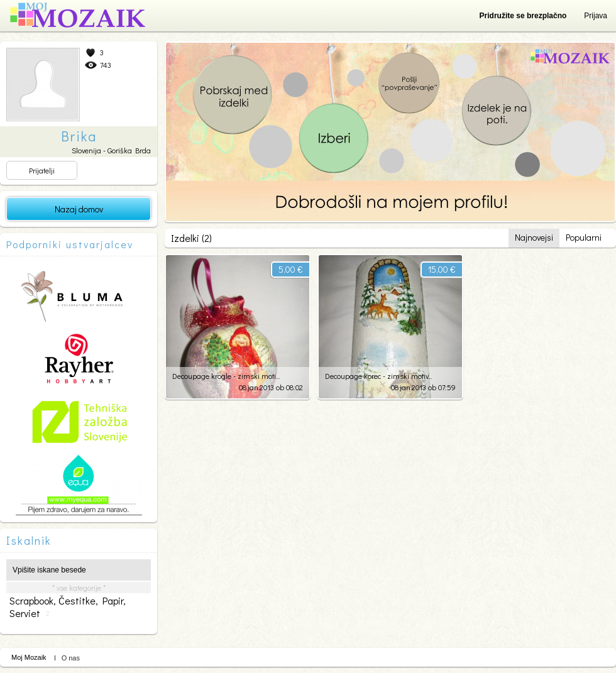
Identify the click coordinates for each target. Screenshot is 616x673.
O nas (71, 658)
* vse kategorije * (79, 588)
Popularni (584, 237)
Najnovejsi (534, 237)
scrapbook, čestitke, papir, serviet (68, 607)
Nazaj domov (79, 209)
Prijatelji (42, 170)
